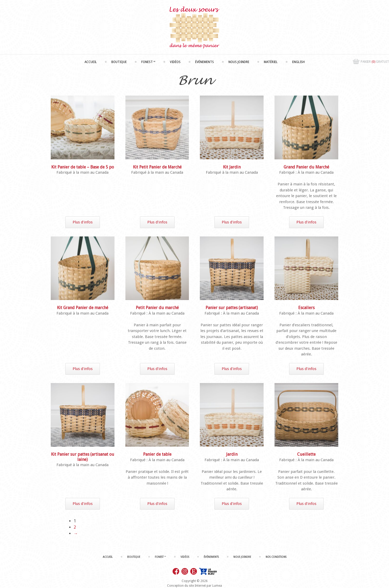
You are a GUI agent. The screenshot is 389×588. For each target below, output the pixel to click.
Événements (205, 62)
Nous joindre (239, 62)
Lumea (217, 586)
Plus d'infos (83, 222)
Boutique (119, 62)
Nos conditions (276, 557)
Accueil (91, 62)
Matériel (271, 62)
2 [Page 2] (75, 527)
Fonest (148, 62)
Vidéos (175, 62)
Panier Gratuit (371, 62)
